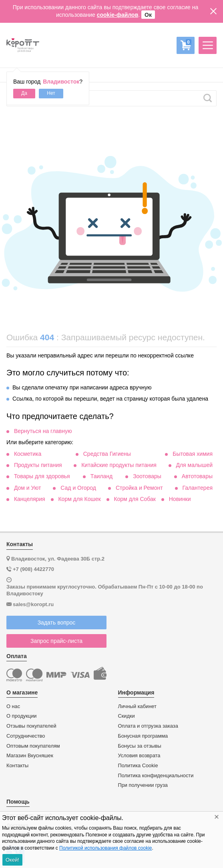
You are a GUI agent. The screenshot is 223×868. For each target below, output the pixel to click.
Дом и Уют (28, 488)
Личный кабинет (137, 706)
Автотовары (197, 476)
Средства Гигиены (107, 454)
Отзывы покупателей (31, 726)
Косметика (28, 454)
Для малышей (194, 465)
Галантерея (198, 488)
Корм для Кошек (79, 499)
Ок (148, 15)
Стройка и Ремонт (139, 488)
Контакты (17, 766)
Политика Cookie (138, 766)
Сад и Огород (78, 488)
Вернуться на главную (43, 431)
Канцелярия (30, 499)
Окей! (12, 860)
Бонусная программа (143, 736)
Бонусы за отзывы (140, 746)
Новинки (180, 499)
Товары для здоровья (42, 476)
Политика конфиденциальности (156, 776)
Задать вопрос (57, 623)
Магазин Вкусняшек (30, 756)
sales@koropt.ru (33, 604)
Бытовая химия (193, 454)
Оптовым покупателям (33, 746)
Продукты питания (38, 465)
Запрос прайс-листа (56, 641)
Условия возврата (139, 756)
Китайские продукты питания (119, 465)
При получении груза (143, 785)
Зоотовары (147, 476)
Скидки (127, 716)
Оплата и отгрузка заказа (148, 726)
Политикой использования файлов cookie (105, 848)
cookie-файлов (118, 15)
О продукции (21, 716)
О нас (13, 706)
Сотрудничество (26, 736)
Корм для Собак (135, 499)
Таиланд (101, 476)
